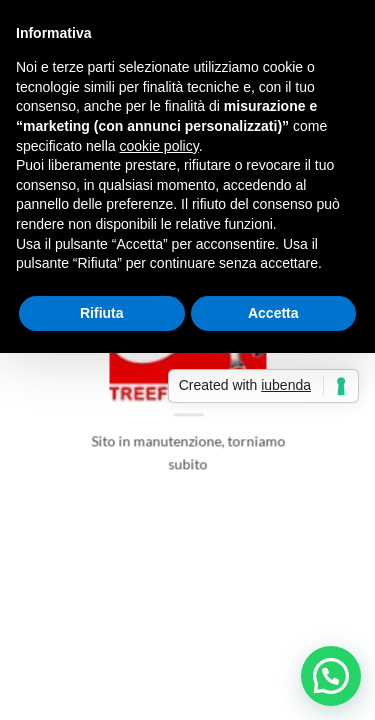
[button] (331, 676)
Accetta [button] (273, 313)
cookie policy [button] (159, 146)
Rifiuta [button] (102, 313)
